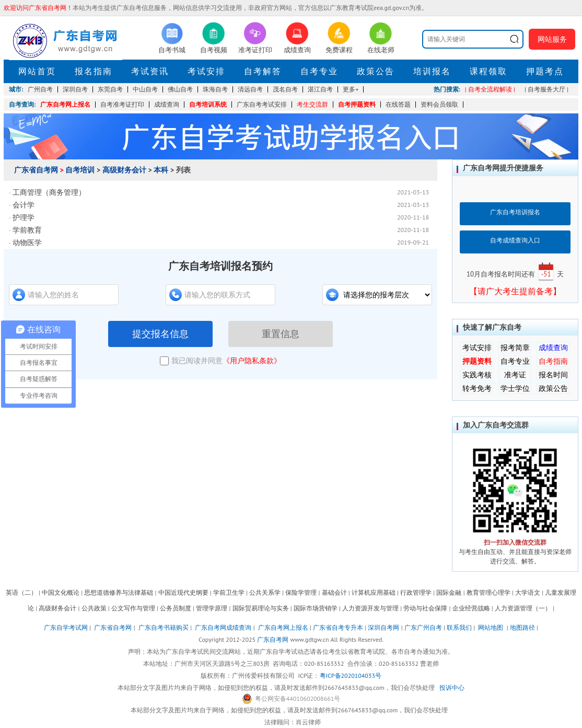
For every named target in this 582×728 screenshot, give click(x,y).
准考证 (515, 375)
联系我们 (459, 627)
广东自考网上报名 (65, 104)
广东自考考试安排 (262, 104)
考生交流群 (312, 104)
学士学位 (515, 388)
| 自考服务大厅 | (546, 89)
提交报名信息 (160, 334)
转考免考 (477, 388)
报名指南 (94, 71)
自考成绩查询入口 (515, 240)
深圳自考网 (383, 627)
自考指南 (553, 361)
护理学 (24, 217)
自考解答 (263, 71)
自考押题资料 (357, 104)
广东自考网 (273, 639)
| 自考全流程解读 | (490, 89)
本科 (161, 170)
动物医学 (27, 242)
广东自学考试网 (66, 627)
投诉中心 (452, 687)
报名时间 (553, 375)
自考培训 (80, 170)
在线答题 (398, 104)
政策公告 (376, 71)
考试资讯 (150, 71)
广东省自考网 (36, 170)
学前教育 (27, 230)
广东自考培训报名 (515, 212)
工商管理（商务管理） (49, 192)
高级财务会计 (124, 170)
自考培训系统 (208, 104)
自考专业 (319, 71)
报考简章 (515, 348)
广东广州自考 (423, 627)
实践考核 (477, 375)
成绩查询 (167, 104)
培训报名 (432, 71)
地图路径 (523, 627)
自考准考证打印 (122, 104)
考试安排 (206, 71)
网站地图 (491, 627)
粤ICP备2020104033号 (351, 675)
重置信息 (281, 334)
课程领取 (488, 71)
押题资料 (477, 361)
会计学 (24, 205)
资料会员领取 (439, 104)
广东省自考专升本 (338, 627)
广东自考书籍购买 (164, 627)
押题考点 (545, 71)
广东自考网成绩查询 (223, 627)
